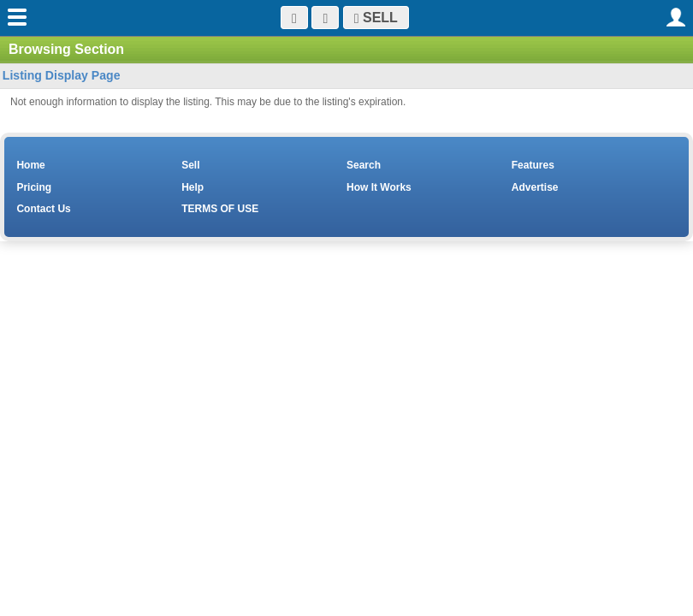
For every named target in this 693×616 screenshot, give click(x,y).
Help (192, 187)
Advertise (535, 187)
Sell (190, 165)
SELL (376, 18)
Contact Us (43, 209)
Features (533, 165)
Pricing (34, 187)
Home (30, 165)
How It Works (379, 187)
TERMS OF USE (220, 209)
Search (364, 165)
